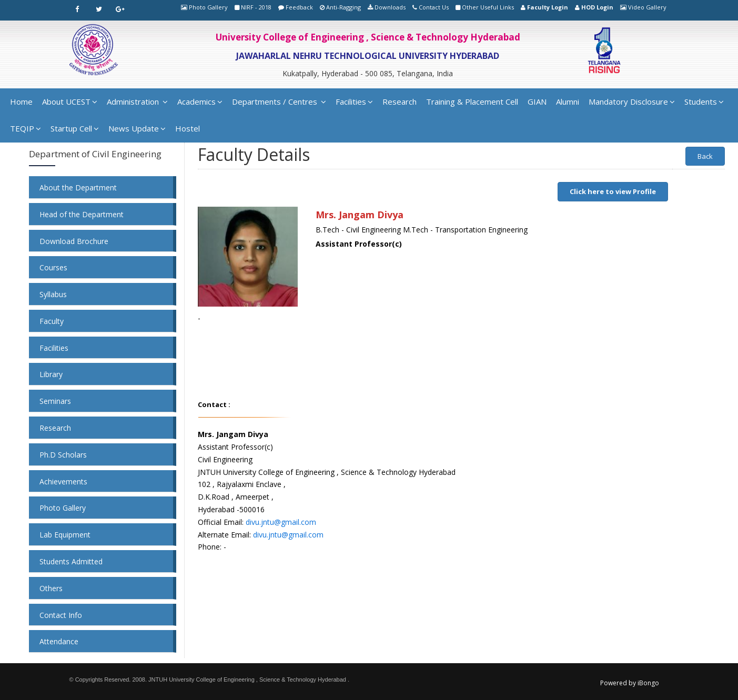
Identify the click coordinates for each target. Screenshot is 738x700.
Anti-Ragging (343, 7)
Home (21, 102)
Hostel (188, 128)
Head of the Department (82, 214)
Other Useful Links (488, 7)
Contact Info (61, 615)
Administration (137, 102)
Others (51, 588)
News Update (137, 128)
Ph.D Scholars (63, 455)
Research (400, 102)
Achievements (63, 481)
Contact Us (434, 7)
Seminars (55, 401)
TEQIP (26, 128)
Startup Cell (75, 128)
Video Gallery (647, 7)
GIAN (537, 102)
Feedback (299, 7)
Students (704, 102)
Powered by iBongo (630, 683)
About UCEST (70, 102)
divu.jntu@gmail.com (281, 522)
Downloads (390, 7)
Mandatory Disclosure (632, 102)
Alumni (568, 102)
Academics (200, 102)
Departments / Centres (279, 102)
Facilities (354, 102)
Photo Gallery (208, 7)
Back (705, 156)
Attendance (59, 641)
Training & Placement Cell (472, 102)
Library (51, 374)
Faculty (52, 321)
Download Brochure (74, 241)
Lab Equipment (65, 535)
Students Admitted (71, 561)
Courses (53, 267)
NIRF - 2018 (256, 7)
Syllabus (53, 294)
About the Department (78, 187)
